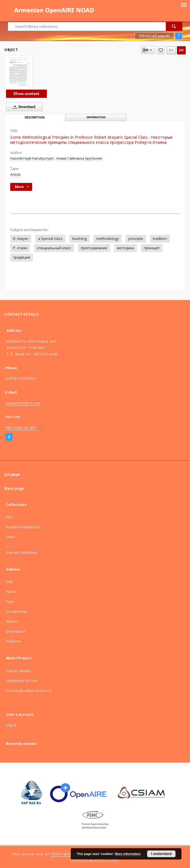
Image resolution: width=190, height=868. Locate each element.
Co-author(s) (16, 612)
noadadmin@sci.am (23, 403)
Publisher (14, 641)
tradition (160, 239)
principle (136, 239)
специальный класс (54, 248)
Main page (14, 488)
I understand (161, 854)
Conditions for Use (22, 681)
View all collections (21, 553)
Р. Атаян (20, 248)
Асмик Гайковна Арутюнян (79, 158)
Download (23, 107)
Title (10, 582)
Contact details (18, 671)
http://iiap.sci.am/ (21, 427)
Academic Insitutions (23, 527)
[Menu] (183, 5)
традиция (22, 257)
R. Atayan (21, 239)
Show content (26, 94)
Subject (12, 621)
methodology (107, 239)
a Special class (50, 239)
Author (12, 592)
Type (10, 602)
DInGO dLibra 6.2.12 (68, 854)
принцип (152, 248)
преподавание (94, 248)
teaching (79, 239)
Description (16, 631)
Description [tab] (35, 118)
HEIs (10, 517)
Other (11, 537)
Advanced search (154, 36)
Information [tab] (96, 117)
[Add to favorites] (161, 50)
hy (171, 50)
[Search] (174, 26)
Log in (11, 725)
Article (15, 175)
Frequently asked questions (29, 691)
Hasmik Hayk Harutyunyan (32, 158)
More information (128, 854)
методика (126, 248)
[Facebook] (9, 437)
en (181, 50)
